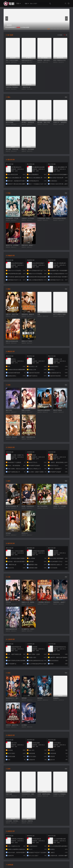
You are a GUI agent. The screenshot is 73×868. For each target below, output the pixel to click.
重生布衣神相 (9, 122)
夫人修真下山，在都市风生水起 (29, 629)
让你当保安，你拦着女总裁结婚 (13, 821)
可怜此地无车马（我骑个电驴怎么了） (29, 794)
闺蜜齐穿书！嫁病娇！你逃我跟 (29, 245)
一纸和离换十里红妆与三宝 (44, 602)
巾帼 (39, 314)
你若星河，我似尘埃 (11, 437)
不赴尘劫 (8, 602)
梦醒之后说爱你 (26, 410)
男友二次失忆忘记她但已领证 (13, 60)
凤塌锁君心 (56, 698)
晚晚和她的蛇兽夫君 (11, 629)
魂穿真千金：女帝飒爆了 (13, 245)
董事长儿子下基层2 (27, 341)
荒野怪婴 (24, 698)
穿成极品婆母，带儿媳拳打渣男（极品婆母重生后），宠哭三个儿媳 (13, 218)
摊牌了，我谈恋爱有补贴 (28, 437)
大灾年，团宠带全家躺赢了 (44, 794)
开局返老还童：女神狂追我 (44, 218)
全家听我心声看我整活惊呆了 (13, 87)
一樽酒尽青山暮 (26, 87)
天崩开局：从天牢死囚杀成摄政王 (29, 218)
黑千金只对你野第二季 (12, 506)
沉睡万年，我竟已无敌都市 (13, 314)
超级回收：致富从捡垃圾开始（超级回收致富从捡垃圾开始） (44, 60)
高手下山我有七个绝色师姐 (60, 314)
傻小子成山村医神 (42, 506)
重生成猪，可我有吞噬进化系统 (13, 149)
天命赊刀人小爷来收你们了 (60, 794)
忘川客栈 (24, 725)
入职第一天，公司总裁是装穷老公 (60, 506)
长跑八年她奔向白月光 (59, 60)
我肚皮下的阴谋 (58, 410)
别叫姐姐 (8, 533)
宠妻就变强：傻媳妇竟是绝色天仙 (29, 314)
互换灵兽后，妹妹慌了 (59, 602)
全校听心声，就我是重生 (60, 122)
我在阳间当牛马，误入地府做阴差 (13, 698)
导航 (18, 4)
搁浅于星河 (9, 410)
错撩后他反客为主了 (27, 60)
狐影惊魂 (40, 698)
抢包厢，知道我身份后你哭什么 (29, 506)
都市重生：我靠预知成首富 (29, 122)
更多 (66, 97)
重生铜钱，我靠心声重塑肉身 (44, 122)
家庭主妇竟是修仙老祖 (12, 341)
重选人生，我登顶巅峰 (28, 149)
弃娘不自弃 (9, 794)
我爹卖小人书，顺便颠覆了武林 (29, 602)
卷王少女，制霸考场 (27, 821)
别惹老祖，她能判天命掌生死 (13, 725)
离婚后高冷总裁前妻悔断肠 (44, 410)
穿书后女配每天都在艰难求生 (60, 218)
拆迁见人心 (25, 533)
